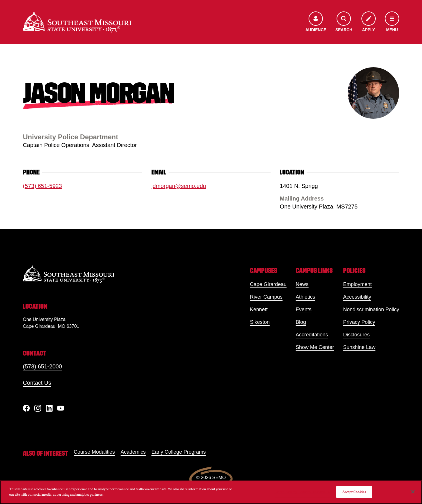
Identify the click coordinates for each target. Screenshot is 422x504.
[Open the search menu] (344, 22)
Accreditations (312, 335)
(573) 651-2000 (42, 366)
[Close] (413, 492)
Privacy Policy (359, 322)
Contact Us (37, 383)
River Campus (266, 297)
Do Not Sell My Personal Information (303, 492)
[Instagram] (38, 408)
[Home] (77, 22)
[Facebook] (26, 408)
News (302, 284)
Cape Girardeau (268, 284)
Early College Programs (179, 452)
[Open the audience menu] (316, 22)
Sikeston (260, 322)
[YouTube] (61, 408)
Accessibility (357, 297)
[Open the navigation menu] (392, 22)
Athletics (305, 297)
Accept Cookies (354, 492)
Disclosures (356, 335)
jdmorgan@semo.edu (179, 186)
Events (304, 309)
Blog (301, 322)
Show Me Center (315, 347)
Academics (133, 452)
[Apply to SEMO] (369, 22)
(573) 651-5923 (42, 186)
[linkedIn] (49, 408)
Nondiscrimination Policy (371, 309)
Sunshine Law (359, 347)
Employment (357, 284)
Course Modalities (94, 452)
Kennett (259, 309)
